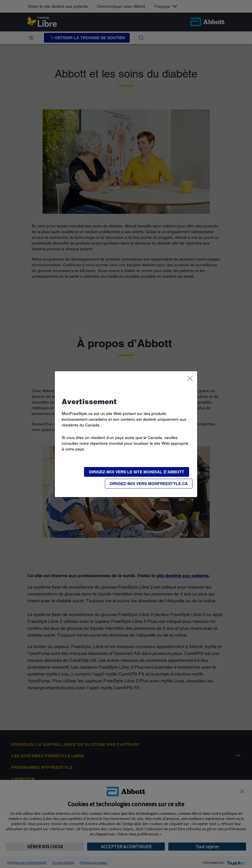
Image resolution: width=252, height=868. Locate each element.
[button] (149, 484)
